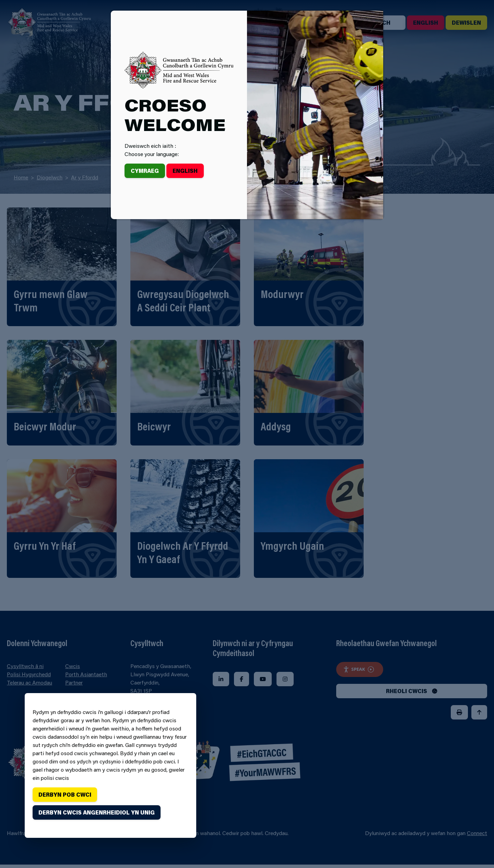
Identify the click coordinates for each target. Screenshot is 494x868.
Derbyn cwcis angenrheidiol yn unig (97, 812)
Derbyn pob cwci (65, 794)
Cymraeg (145, 171)
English (185, 171)
